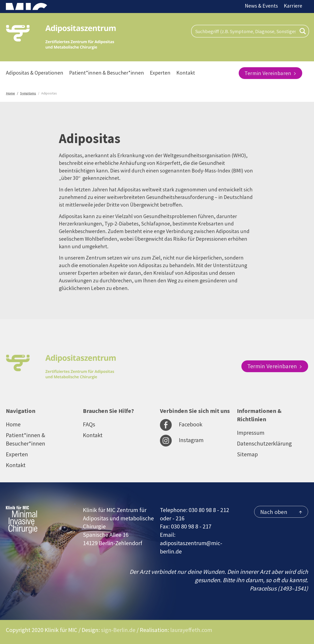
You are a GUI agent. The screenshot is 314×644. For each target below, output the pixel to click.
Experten (160, 73)
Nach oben (281, 512)
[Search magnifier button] (303, 31)
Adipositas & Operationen (35, 73)
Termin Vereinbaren (270, 73)
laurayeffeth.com (191, 630)
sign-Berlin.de (118, 630)
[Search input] (245, 31)
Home (13, 424)
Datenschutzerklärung (264, 443)
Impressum (251, 433)
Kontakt (186, 73)
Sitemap (247, 454)
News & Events (261, 6)
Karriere (293, 6)
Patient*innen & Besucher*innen (107, 73)
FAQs (89, 424)
